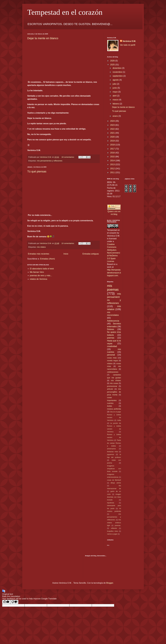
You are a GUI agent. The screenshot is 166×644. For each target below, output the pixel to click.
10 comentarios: (68, 243)
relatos (110, 363)
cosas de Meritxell (114, 480)
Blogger (110, 583)
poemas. (118, 525)
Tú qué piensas (37, 171)
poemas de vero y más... (41, 276)
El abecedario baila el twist (42, 269)
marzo (116, 100)
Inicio (66, 254)
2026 (113, 61)
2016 (113, 153)
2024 (113, 121)
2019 (113, 141)
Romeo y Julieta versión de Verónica (114, 437)
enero (115, 116)
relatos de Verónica (39, 279)
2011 (113, 172)
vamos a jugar (112, 534)
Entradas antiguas (91, 254)
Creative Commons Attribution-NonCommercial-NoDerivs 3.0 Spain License (114, 253)
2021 (113, 133)
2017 (113, 149)
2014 (113, 161)
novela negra (113, 361)
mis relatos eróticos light (114, 523)
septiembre (118, 76)
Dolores (111, 329)
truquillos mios (113, 531)
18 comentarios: (68, 157)
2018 (113, 145)
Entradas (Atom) (47, 259)
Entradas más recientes (39, 254)
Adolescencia (113, 321)
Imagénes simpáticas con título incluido (114, 469)
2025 (113, 65)
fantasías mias (113, 452)
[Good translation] (6, 602)
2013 (113, 164)
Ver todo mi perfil (128, 45)
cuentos (110, 403)
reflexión (114, 528)
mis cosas (114, 383)
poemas (111, 338)
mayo (115, 92)
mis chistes (116, 380)
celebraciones (113, 372)
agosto (116, 80)
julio (115, 84)
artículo (110, 389)
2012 (113, 169)
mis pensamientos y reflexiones (50, 161)
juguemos (111, 454)
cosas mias (112, 358)
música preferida (114, 409)
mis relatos (41, 247)
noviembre (118, 72)
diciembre (117, 68)
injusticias (111, 503)
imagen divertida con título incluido (114, 497)
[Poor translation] (14, 602)
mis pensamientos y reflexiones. (114, 517)
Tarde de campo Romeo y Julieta (114, 443)
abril (115, 96)
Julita (119, 420)
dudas (110, 406)
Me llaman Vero (37, 272)
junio (115, 88)
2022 (113, 129)
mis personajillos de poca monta (114, 392)
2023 (113, 125)
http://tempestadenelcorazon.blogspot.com (114, 273)
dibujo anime (116, 483)
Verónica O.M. (129, 41)
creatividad (112, 346)
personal (111, 355)
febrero (116, 104)
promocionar (112, 386)
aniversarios (111, 449)
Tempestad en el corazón (65, 12)
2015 (113, 157)
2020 (113, 137)
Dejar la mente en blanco (43, 38)
